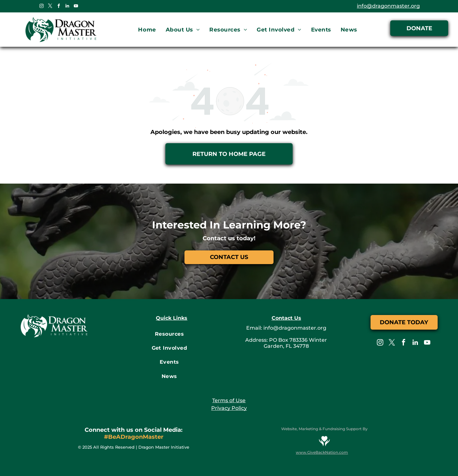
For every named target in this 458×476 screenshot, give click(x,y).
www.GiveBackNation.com (322, 452)
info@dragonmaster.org (388, 6)
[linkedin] (67, 7)
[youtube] (76, 7)
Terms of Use (229, 400)
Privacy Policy (229, 408)
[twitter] (50, 7)
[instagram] (41, 7)
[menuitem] (147, 30)
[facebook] (59, 7)
